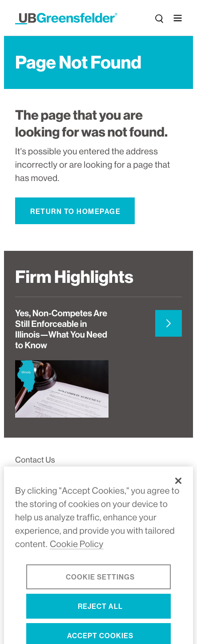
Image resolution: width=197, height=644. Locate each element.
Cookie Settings (100, 584)
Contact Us (35, 460)
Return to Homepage (75, 211)
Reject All (100, 613)
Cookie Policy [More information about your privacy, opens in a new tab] (77, 551)
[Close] (178, 487)
